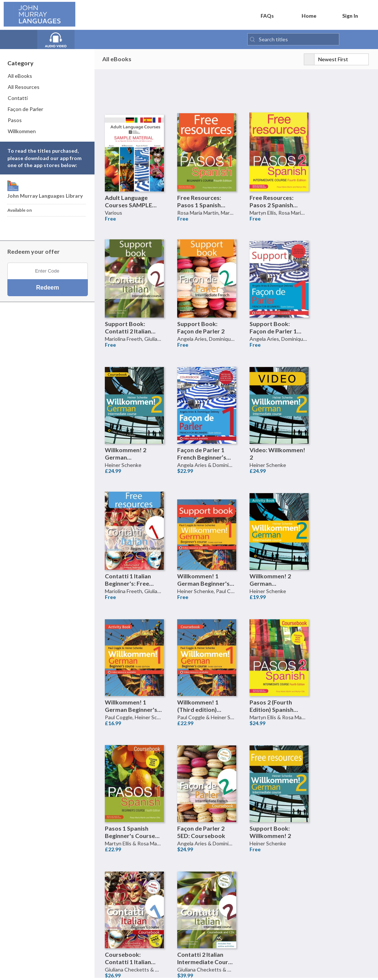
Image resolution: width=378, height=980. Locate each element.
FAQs (262, 15)
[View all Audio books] (59, 40)
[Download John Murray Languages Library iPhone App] (16, 227)
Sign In (346, 15)
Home (304, 15)
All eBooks (117, 60)
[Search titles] (293, 41)
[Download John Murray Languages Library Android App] (28, 227)
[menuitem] (48, 77)
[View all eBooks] (21, 40)
